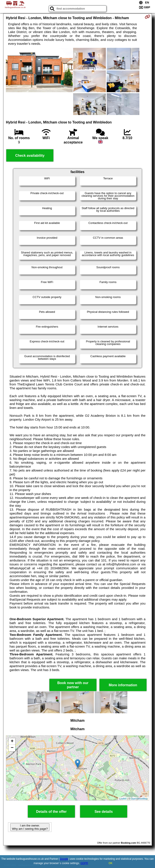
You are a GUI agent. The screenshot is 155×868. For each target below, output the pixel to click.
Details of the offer (51, 812)
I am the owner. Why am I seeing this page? (30, 827)
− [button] (12, 748)
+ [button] (12, 741)
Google (64, 859)
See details (104, 812)
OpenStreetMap (139, 799)
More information (123, 685)
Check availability (30, 156)
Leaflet (123, 799)
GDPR (84, 863)
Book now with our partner (73, 685)
